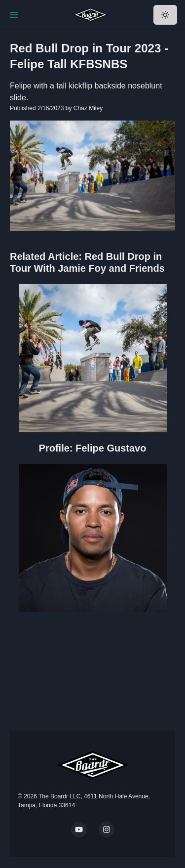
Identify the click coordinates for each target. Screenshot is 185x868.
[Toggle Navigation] (14, 15)
